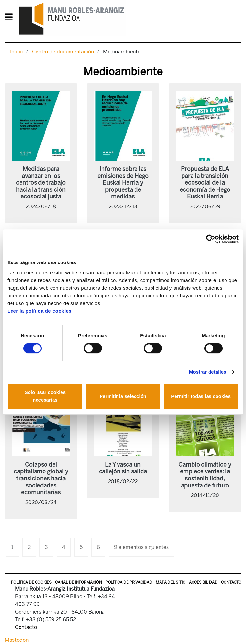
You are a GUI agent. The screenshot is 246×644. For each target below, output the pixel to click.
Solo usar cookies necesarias (45, 396)
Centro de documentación (63, 52)
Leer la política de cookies (39, 311)
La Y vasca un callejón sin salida (123, 468)
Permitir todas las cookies (201, 396)
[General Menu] (11, 18)
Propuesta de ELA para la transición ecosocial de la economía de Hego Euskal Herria (205, 183)
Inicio (16, 52)
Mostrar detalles (208, 372)
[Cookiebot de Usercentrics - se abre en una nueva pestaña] (211, 239)
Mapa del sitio (171, 582)
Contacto (231, 582)
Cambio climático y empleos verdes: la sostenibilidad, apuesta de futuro (205, 475)
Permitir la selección (123, 396)
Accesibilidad (203, 582)
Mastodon (17, 640)
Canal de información (78, 582)
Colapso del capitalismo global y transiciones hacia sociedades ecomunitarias (41, 479)
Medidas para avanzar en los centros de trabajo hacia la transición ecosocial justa (41, 183)
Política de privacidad (129, 582)
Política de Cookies (31, 582)
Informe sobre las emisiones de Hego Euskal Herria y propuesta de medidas (123, 183)
